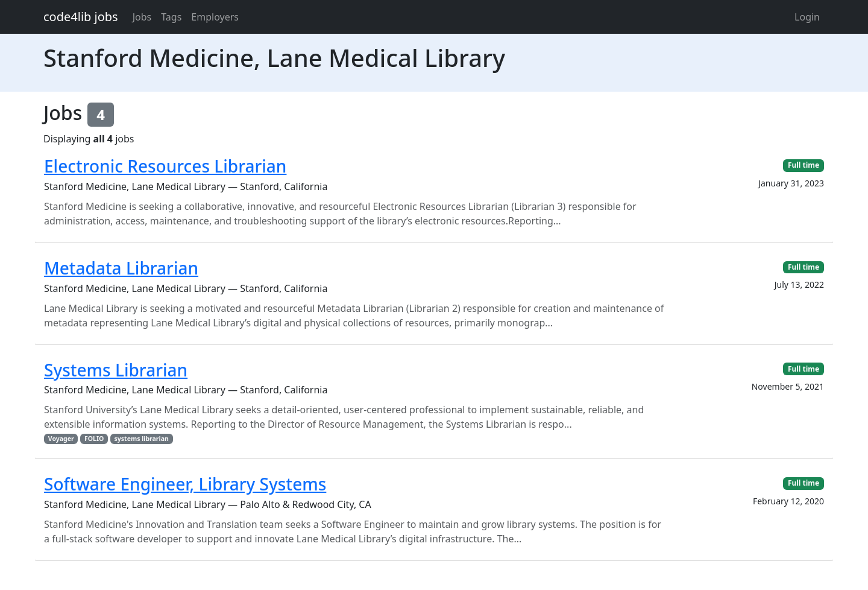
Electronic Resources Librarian (165, 166)
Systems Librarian (116, 370)
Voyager (61, 439)
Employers (215, 17)
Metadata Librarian (121, 268)
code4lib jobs (81, 17)
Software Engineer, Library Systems (185, 484)
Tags (171, 17)
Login (807, 17)
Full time (804, 165)
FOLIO (94, 439)
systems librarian (142, 439)
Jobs (142, 17)
